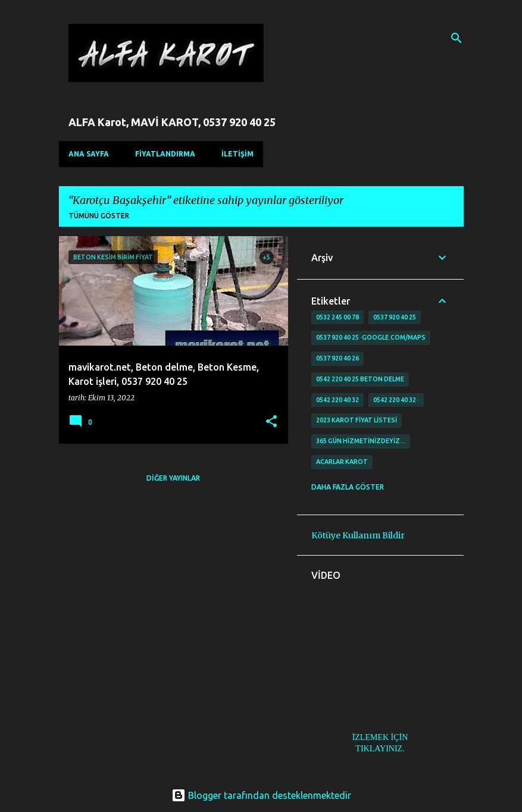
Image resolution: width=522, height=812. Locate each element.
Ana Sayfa (89, 154)
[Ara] (457, 38)
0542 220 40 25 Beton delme (360, 379)
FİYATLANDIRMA (165, 154)
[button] (271, 422)
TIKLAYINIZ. (380, 749)
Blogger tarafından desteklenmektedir (261, 795)
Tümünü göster (99, 216)
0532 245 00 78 (337, 317)
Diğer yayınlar (173, 478)
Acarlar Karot (342, 462)
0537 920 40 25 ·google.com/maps (371, 337)
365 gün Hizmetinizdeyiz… (361, 441)
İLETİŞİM (237, 154)
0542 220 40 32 (337, 400)
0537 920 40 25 (395, 317)
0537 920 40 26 (337, 358)
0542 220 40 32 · (396, 400)
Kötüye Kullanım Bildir (358, 535)
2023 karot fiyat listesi (357, 420)
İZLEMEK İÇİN (380, 737)
